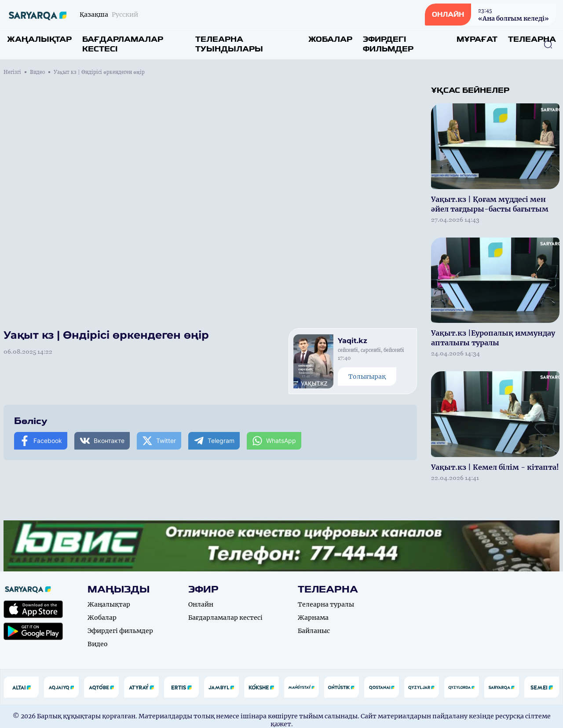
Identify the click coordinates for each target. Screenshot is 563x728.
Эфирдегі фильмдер (388, 44)
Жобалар (330, 39)
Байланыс (314, 631)
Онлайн (201, 604)
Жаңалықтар (39, 39)
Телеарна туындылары (229, 44)
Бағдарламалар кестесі (123, 44)
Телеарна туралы (326, 604)
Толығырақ (367, 377)
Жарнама (313, 618)
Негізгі (12, 72)
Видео (37, 72)
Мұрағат (477, 39)
